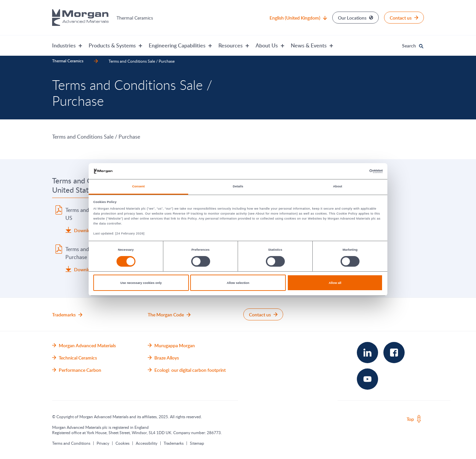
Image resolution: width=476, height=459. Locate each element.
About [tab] (338, 186)
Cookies (122, 443)
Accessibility (147, 443)
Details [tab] (238, 186)
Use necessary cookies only (141, 283)
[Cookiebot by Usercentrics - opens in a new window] (354, 171)
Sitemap (197, 443)
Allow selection (238, 283)
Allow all (335, 283)
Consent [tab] (138, 186)
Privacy (103, 443)
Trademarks (174, 443)
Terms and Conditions (71, 443)
